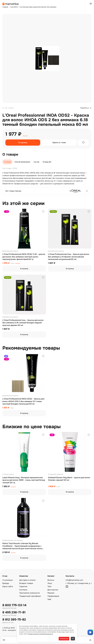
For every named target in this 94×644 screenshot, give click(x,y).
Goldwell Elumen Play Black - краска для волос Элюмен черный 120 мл (69, 479)
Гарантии (23, 586)
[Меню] (4, 640)
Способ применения (22, 162)
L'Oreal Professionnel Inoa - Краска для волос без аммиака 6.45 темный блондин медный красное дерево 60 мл (23, 323)
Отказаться (64, 639)
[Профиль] (90, 640)
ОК (73, 639)
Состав (36, 162)
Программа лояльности (30, 593)
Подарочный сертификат (30, 596)
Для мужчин (53, 590)
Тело (49, 586)
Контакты (23, 590)
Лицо (50, 583)
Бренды (6, 583)
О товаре (7, 162)
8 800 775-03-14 (14, 605)
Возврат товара (26, 583)
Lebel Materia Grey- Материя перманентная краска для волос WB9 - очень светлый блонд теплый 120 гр (24, 480)
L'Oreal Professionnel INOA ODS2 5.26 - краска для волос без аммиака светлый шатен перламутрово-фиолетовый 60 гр (24, 257)
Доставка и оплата (27, 580)
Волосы (51, 580)
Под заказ (25, 136)
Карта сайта (8, 586)
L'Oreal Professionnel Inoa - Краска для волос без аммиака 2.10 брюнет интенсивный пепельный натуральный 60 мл (69, 257)
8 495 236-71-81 (14, 612)
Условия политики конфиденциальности (40, 634)
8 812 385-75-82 (14, 620)
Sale (49, 599)
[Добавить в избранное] (83, 143)
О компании (8, 580)
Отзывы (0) (47, 162)
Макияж (51, 593)
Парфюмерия (53, 596)
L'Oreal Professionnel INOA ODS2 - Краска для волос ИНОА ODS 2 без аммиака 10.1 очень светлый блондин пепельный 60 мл (23, 401)
